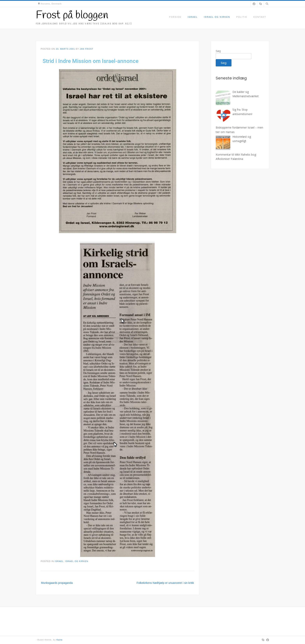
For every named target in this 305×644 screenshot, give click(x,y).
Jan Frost (87, 49)
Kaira (59, 640)
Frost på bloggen (72, 15)
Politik (242, 17)
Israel (193, 17)
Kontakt (260, 17)
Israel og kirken (217, 17)
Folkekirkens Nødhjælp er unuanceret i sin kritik (165, 583)
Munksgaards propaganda (57, 583)
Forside (175, 17)
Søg (218, 51)
